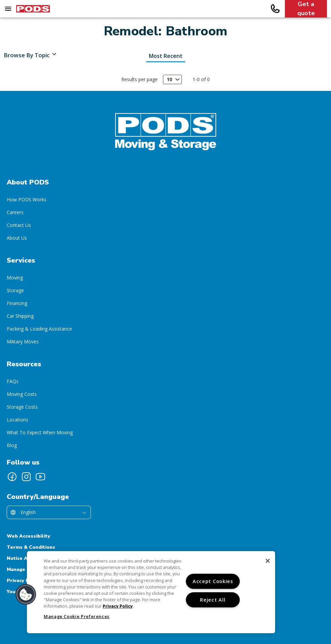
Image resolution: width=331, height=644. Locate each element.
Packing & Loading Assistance (39, 329)
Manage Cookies (26, 569)
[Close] (268, 561)
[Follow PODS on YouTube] (40, 477)
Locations (18, 420)
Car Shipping (20, 316)
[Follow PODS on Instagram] (26, 477)
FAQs (13, 381)
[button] (26, 595)
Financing (17, 303)
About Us (17, 238)
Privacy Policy (24, 581)
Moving (15, 278)
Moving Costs (22, 394)
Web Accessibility (28, 536)
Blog (12, 445)
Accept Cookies (213, 581)
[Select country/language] (49, 512)
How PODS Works (27, 199)
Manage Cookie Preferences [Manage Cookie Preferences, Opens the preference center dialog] (77, 616)
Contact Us (19, 225)
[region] (151, 592)
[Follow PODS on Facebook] (12, 477)
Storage (15, 290)
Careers (15, 212)
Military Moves (23, 342)
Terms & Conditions (31, 547)
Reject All (213, 600)
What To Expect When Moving (40, 432)
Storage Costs (22, 407)
